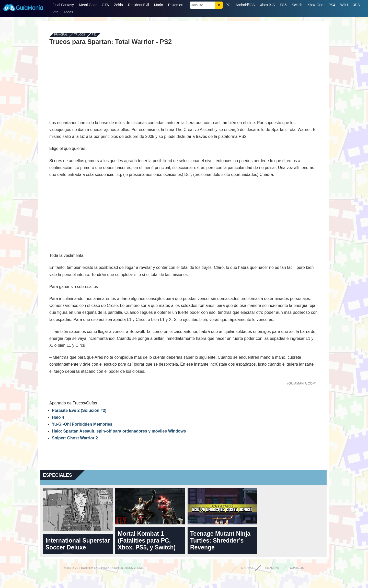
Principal (61, 35)
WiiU (344, 5)
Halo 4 (58, 417)
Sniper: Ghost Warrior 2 (75, 438)
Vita (55, 12)
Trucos (79, 35)
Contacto (297, 568)
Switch (297, 5)
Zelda (118, 5)
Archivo (247, 568)
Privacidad (271, 568)
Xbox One (315, 5)
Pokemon (176, 5)
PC (228, 5)
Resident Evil (139, 5)
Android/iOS (245, 5)
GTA (105, 5)
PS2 (94, 35)
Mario (159, 5)
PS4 (332, 5)
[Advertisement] (183, 82)
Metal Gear (88, 5)
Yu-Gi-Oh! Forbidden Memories (82, 424)
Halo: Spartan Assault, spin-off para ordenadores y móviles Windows (119, 431)
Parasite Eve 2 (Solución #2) (79, 410)
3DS (356, 5)
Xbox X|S (267, 5)
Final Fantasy (63, 5)
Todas (68, 12)
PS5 (283, 5)
